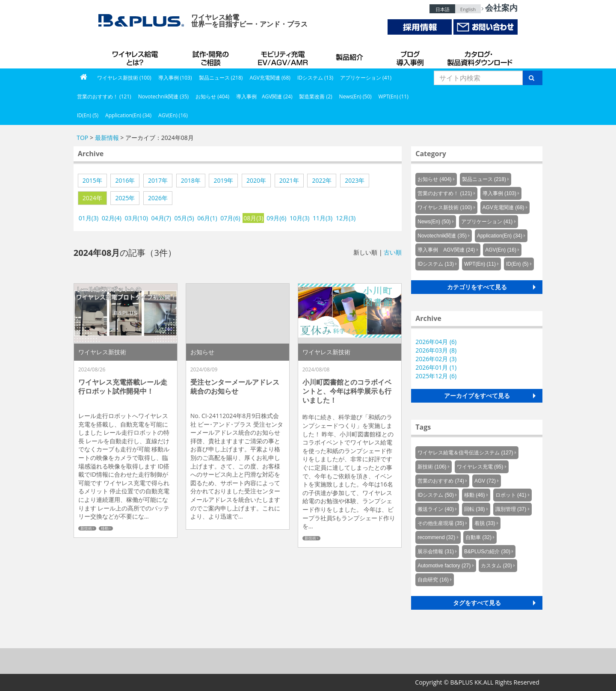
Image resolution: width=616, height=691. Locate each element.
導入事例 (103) (175, 78)
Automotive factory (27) (444, 566)
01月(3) (89, 218)
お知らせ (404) (212, 96)
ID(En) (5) (88, 115)
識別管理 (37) (511, 509)
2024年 (92, 198)
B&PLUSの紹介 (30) (487, 552)
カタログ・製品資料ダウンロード (479, 56)
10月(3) (299, 218)
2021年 (289, 180)
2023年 (355, 180)
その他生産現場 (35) (441, 523)
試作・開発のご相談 (212, 56)
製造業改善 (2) (315, 96)
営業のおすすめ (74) (441, 481)
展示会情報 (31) (436, 552)
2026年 (158, 198)
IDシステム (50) (436, 495)
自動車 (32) (478, 537)
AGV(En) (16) (173, 115)
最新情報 (107, 138)
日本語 (443, 9)
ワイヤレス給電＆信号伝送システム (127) (465, 453)
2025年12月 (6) (436, 376)
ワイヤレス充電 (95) (480, 467)
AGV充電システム (284, 56)
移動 (105, 528)
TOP (82, 138)
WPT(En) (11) (394, 96)
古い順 (393, 252)
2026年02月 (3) (436, 359)
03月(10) (136, 218)
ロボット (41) (511, 495)
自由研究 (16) (433, 580)
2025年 (125, 198)
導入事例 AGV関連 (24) (264, 96)
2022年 (322, 180)
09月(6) (276, 218)
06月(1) (207, 218)
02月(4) (112, 218)
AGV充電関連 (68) (270, 78)
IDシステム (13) (315, 78)
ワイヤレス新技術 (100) (124, 78)
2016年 (125, 180)
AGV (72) (485, 481)
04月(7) (161, 218)
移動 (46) (475, 495)
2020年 (256, 180)
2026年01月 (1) (436, 367)
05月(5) (184, 218)
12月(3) (346, 218)
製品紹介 (351, 56)
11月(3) (323, 218)
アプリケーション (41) (366, 78)
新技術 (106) (432, 467)
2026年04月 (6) (436, 342)
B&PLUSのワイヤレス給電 (137, 56)
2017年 (158, 180)
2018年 (191, 180)
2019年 (223, 180)
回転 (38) (475, 509)
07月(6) (230, 218)
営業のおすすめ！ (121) (104, 96)
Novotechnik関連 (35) (163, 96)
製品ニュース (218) (221, 78)
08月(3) (253, 218)
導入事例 (411, 56)
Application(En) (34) (128, 115)
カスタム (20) (496, 566)
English (468, 9)
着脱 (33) (485, 523)
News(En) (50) (355, 96)
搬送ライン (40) (436, 509)
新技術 (86, 528)
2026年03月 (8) (436, 350)
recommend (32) (436, 537)
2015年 (92, 180)
